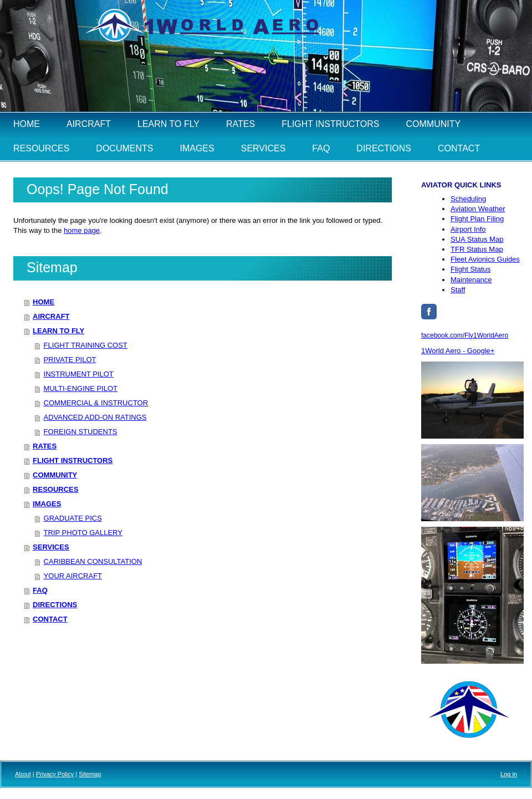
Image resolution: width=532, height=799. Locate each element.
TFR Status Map (477, 249)
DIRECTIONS (55, 605)
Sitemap (90, 774)
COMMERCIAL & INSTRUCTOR (96, 403)
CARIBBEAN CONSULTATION (93, 561)
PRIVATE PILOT (70, 360)
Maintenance (471, 280)
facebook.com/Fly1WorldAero (465, 335)
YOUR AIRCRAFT (73, 576)
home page (82, 230)
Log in (509, 774)
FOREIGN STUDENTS (81, 432)
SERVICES (51, 547)
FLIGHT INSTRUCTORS (73, 460)
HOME (44, 302)
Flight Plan (477, 219)
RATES (45, 446)
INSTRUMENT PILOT (79, 374)
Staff (458, 290)
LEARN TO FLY (58, 331)
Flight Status (470, 269)
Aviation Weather (478, 209)
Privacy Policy (55, 774)
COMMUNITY (55, 475)
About (23, 774)
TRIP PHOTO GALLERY (83, 533)
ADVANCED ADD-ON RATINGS (95, 417)
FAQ (40, 590)
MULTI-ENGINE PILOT (81, 388)
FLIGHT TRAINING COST (86, 345)
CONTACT (50, 619)
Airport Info (468, 229)
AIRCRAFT (51, 316)
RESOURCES (55, 489)
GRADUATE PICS (73, 518)
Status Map (477, 239)
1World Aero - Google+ (458, 351)
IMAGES (47, 504)
